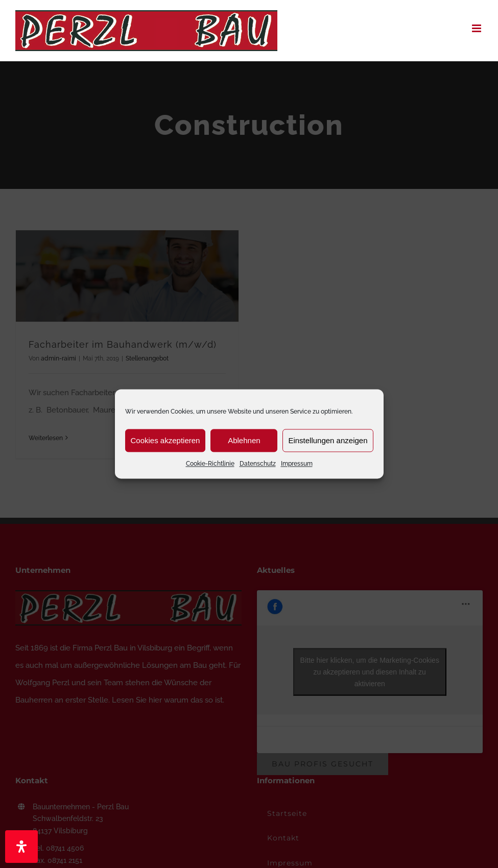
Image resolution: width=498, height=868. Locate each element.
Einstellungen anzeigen (328, 440)
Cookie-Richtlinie (210, 464)
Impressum (297, 464)
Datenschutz (258, 464)
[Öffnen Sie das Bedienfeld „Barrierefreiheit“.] (21, 847)
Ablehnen (244, 440)
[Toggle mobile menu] (477, 28)
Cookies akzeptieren (165, 440)
